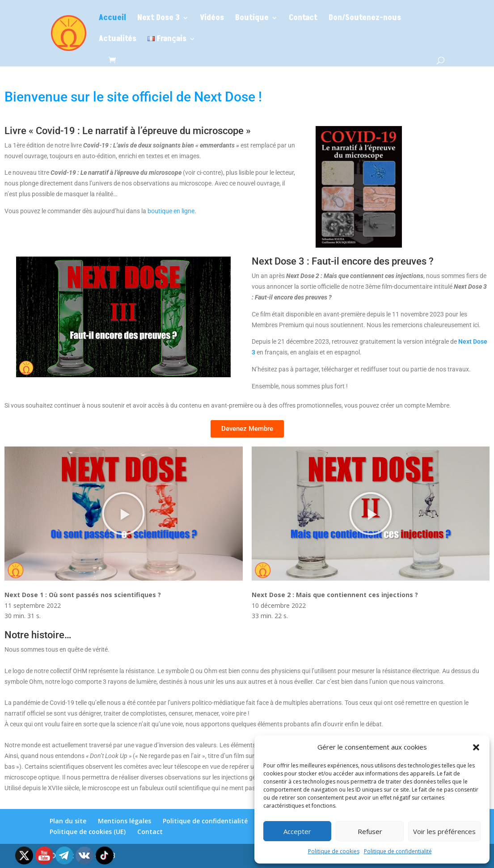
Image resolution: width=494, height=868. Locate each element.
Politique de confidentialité (398, 851)
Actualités (118, 40)
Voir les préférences (444, 831)
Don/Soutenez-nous (365, 19)
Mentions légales (125, 821)
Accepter (297, 831)
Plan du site (68, 821)
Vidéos (212, 19)
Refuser (370, 831)
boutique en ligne (171, 211)
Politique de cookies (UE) (88, 832)
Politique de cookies (334, 851)
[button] (476, 747)
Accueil (112, 19)
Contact (303, 19)
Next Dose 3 (158, 19)
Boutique (252, 19)
